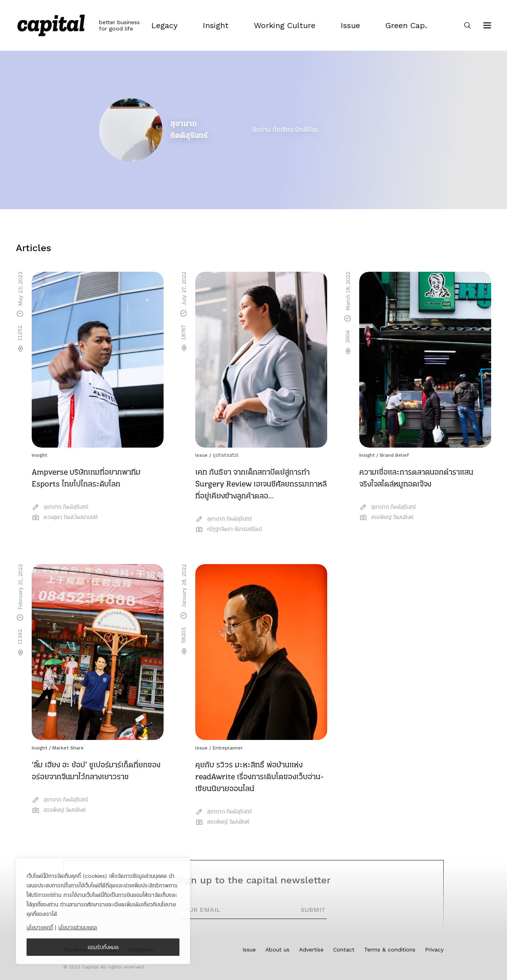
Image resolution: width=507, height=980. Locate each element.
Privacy (434, 949)
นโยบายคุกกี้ (40, 927)
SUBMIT (313, 910)
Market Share (68, 748)
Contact (344, 949)
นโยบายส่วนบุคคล (78, 927)
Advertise (311, 949)
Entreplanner (228, 748)
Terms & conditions (390, 949)
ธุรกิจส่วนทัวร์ (226, 455)
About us (277, 949)
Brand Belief (394, 455)
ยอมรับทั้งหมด (103, 947)
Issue (201, 455)
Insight (39, 455)
